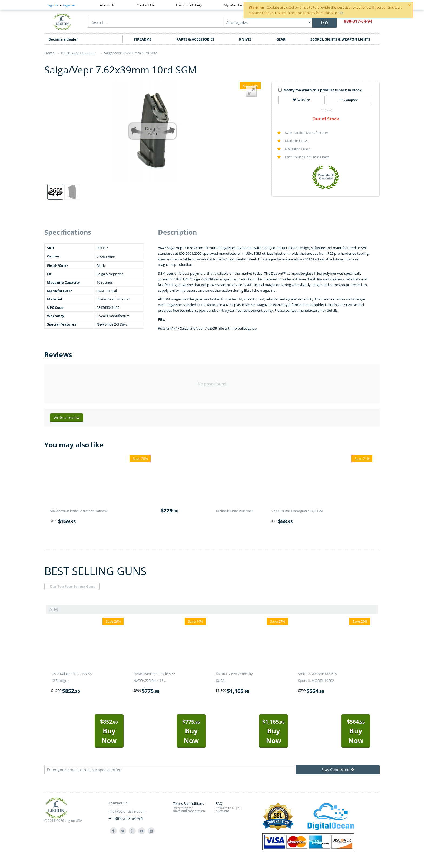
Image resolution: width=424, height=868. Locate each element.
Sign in (53, 5)
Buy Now (109, 731)
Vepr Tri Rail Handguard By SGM (297, 511)
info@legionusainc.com (127, 811)
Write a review (67, 418)
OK (341, 13)
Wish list (301, 100)
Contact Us (145, 5)
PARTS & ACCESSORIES (195, 39)
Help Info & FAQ (189, 5)
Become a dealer (63, 39)
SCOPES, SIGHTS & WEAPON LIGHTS (340, 39)
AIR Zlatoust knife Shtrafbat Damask (79, 511)
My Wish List (234, 5)
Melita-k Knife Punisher (235, 511)
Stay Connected (338, 770)
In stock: (326, 110)
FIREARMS (143, 39)
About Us (107, 5)
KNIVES (245, 39)
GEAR (281, 39)
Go (324, 22)
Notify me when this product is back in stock (320, 90)
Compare (349, 100)
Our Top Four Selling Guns (72, 586)
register (69, 5)
